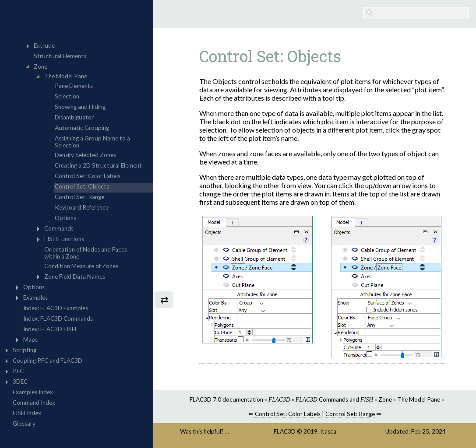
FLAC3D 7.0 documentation (226, 399)
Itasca (328, 431)
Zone (385, 399)
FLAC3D (285, 431)
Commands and (334, 399)
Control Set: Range (350, 414)
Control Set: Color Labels (287, 414)
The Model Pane (419, 399)
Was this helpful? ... (205, 431)
